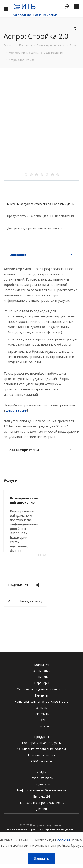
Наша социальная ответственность (41, 701)
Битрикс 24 (41, 796)
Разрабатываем (41, 778)
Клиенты (41, 695)
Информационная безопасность (42, 790)
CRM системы (41, 761)
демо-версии (17, 410)
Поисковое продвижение (32, 498)
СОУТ (42, 720)
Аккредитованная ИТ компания (35, 15)
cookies (64, 840)
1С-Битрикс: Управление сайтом (41, 749)
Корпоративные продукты (42, 743)
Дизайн (41, 809)
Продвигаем (41, 784)
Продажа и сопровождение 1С (42, 803)
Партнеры (42, 683)
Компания (42, 665)
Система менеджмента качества (41, 689)
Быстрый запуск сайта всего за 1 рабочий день (41, 204)
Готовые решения (41, 755)
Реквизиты (41, 714)
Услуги (41, 772)
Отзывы (42, 708)
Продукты (41, 737)
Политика (42, 726)
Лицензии (42, 677)
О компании (41, 671)
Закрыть (41, 858)
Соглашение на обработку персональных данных (41, 829)
